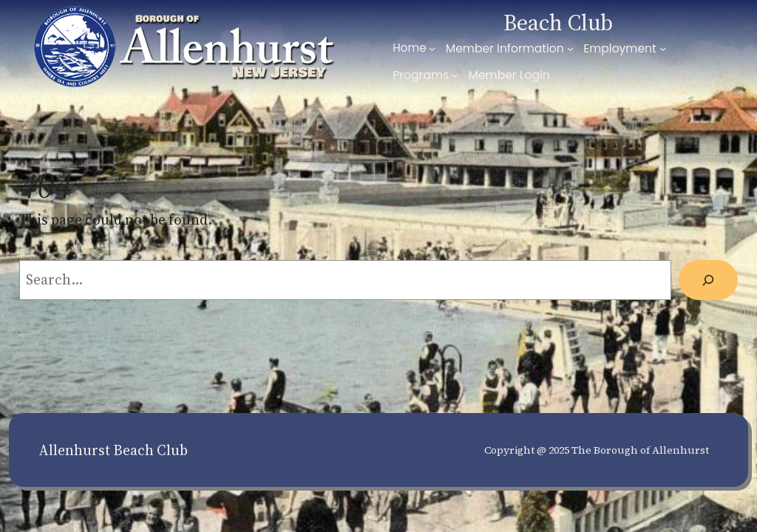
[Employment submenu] (663, 48)
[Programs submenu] (455, 75)
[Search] (708, 280)
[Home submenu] (432, 48)
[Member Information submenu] (570, 48)
